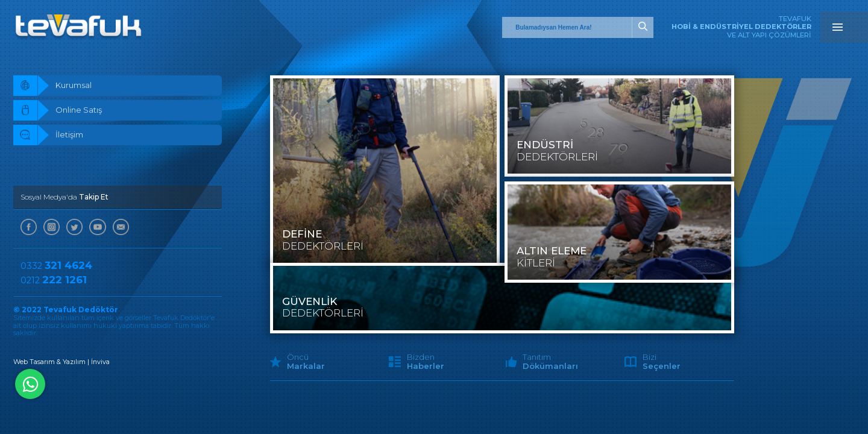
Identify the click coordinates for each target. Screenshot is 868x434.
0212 (54, 282)
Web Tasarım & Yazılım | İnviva (62, 364)
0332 (57, 268)
